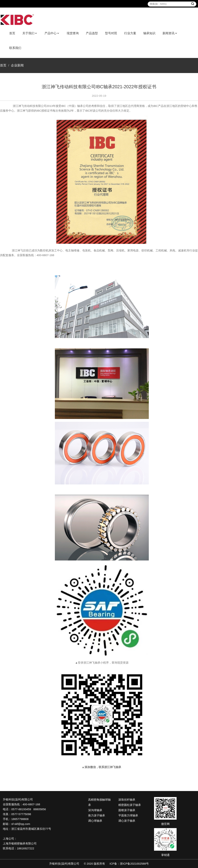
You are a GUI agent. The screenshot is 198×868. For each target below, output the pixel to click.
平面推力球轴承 (128, 815)
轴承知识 (149, 33)
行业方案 (130, 33)
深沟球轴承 (95, 810)
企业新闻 (17, 65)
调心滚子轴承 (127, 821)
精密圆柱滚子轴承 (130, 805)
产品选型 (92, 33)
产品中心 (51, 33)
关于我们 (28, 33)
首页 (12, 33)
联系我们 (15, 48)
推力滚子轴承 (97, 815)
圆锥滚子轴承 (127, 810)
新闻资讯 (169, 33)
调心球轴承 (95, 821)
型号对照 (111, 33)
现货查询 (73, 33)
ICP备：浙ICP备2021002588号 (129, 864)
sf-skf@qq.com (21, 824)
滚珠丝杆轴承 (127, 800)
